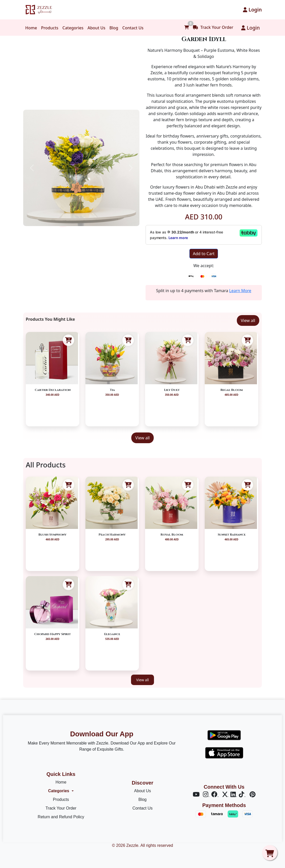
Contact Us (133, 28)
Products (50, 28)
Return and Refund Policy (61, 817)
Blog (114, 28)
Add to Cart (204, 254)
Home (31, 28)
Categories (73, 28)
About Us (96, 28)
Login (252, 10)
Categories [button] (59, 791)
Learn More (240, 291)
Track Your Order (213, 27)
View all (248, 320)
